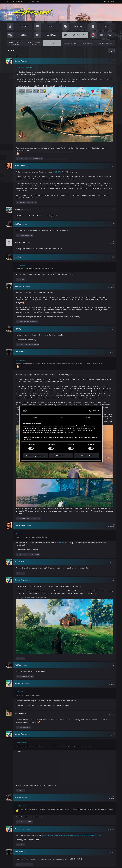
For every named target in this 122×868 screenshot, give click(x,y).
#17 (111, 797)
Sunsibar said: (20, 534)
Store (32, 2)
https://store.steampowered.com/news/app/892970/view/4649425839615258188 (72, 834)
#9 (111, 351)
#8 (111, 328)
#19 (111, 851)
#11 (111, 562)
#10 (111, 526)
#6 (111, 256)
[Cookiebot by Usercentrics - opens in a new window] (91, 411)
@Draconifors (60, 543)
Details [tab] (61, 417)
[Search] (111, 51)
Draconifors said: (21, 359)
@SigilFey (59, 171)
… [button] (14, 56)
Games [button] (19, 2)
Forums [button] (10, 2)
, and (28, 202)
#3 (111, 209)
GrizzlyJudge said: (21, 265)
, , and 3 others (31, 158)
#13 (111, 664)
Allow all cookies (86, 456)
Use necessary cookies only (36, 456)
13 (16, 56)
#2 (111, 165)
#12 (111, 580)
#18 (111, 828)
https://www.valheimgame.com (28, 67)
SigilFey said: (20, 691)
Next (20, 56)
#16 (111, 734)
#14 (111, 683)
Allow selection (61, 456)
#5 (111, 242)
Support (40, 2)
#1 (111, 61)
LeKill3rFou (20, 713)
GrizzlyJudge (21, 242)
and (26, 235)
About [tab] (88, 417)
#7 (111, 286)
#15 (111, 713)
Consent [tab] (34, 417)
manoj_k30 (20, 209)
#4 (111, 223)
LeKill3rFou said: (21, 742)
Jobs (26, 2)
